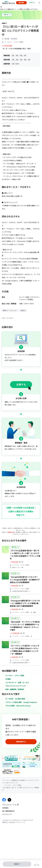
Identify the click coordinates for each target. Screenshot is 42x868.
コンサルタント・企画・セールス (17, 682)
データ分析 (9, 699)
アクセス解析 (10, 706)
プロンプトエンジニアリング (16, 686)
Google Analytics (30, 702)
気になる (37, 865)
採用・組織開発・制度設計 (15, 689)
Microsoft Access (24, 706)
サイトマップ (7, 814)
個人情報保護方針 (9, 811)
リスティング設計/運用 (13, 702)
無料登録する (21, 742)
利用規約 (5, 808)
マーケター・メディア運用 (15, 676)
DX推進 (8, 679)
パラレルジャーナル (9, 805)
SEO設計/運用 (20, 699)
